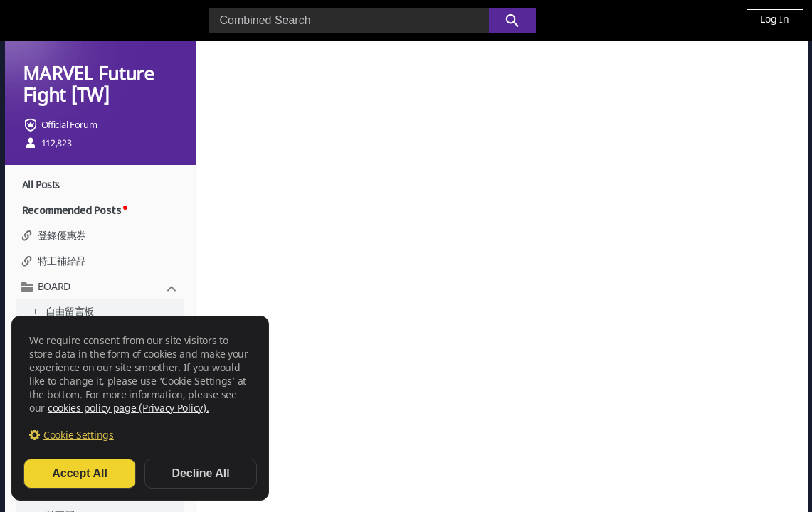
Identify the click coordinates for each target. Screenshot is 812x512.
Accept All (80, 473)
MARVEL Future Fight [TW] (89, 84)
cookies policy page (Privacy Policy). (128, 408)
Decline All (200, 473)
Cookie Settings (79, 435)
